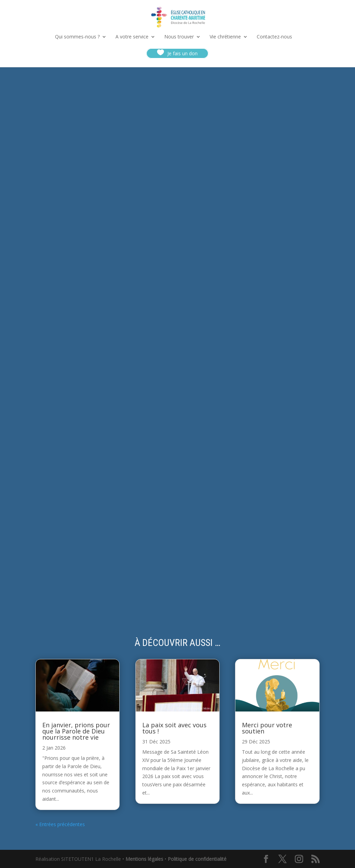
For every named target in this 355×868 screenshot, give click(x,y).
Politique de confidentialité (197, 859)
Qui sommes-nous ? (77, 37)
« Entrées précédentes (60, 824)
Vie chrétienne (225, 37)
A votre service (132, 37)
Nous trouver (179, 37)
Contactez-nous (274, 37)
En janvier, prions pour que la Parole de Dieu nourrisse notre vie (76, 731)
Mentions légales (144, 859)
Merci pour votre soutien (267, 728)
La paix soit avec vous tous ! (174, 728)
